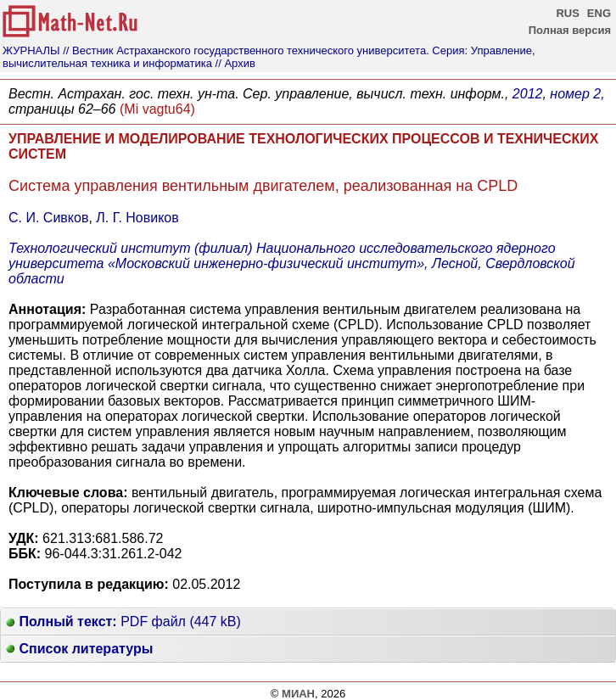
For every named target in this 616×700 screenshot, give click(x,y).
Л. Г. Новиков (137, 218)
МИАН (298, 694)
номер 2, (577, 94)
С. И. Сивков (48, 218)
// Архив (235, 63)
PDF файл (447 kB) (123, 622)
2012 (528, 94)
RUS (567, 13)
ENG (599, 13)
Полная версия (570, 30)
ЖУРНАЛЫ (31, 50)
